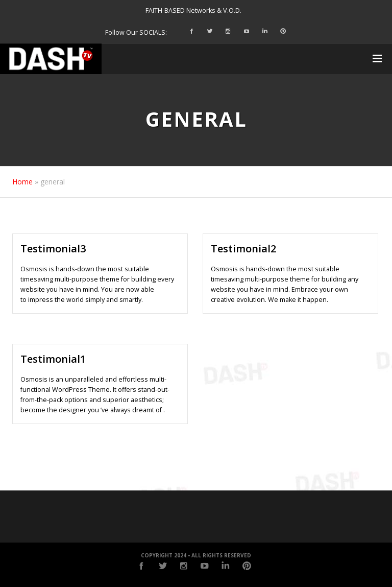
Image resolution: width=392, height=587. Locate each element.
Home (22, 182)
